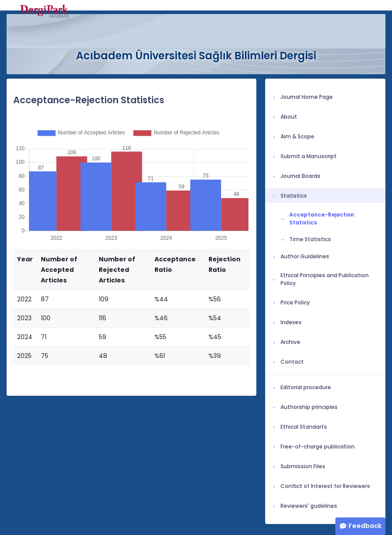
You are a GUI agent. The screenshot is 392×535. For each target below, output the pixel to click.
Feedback (365, 526)
